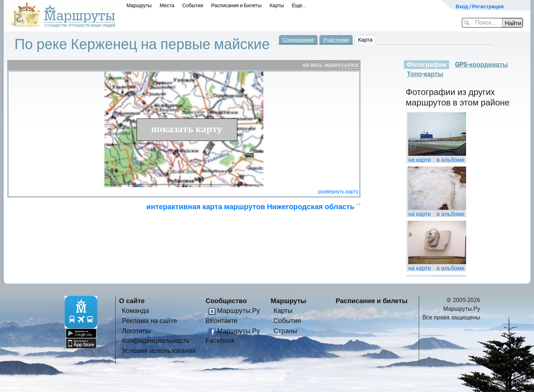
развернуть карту (338, 191)
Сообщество (226, 301)
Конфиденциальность (156, 341)
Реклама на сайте (150, 321)
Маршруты (139, 5)
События (193, 5)
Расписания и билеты (372, 301)
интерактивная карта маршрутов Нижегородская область (250, 207)
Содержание (298, 40)
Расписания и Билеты (236, 5)
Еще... (299, 5)
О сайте (132, 301)
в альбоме (451, 160)
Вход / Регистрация (480, 7)
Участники (336, 40)
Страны (285, 331)
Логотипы (137, 331)
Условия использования (159, 351)
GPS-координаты (481, 65)
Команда (136, 311)
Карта (365, 40)
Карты (277, 5)
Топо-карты (425, 74)
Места (167, 5)
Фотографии (427, 65)
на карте (420, 160)
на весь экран (321, 65)
